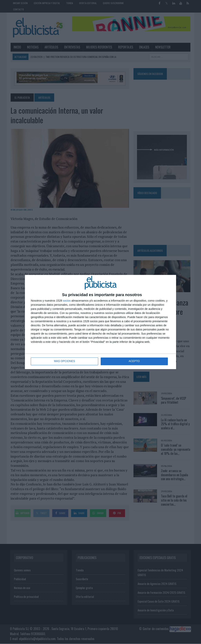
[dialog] (100, 322)
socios (67, 301)
